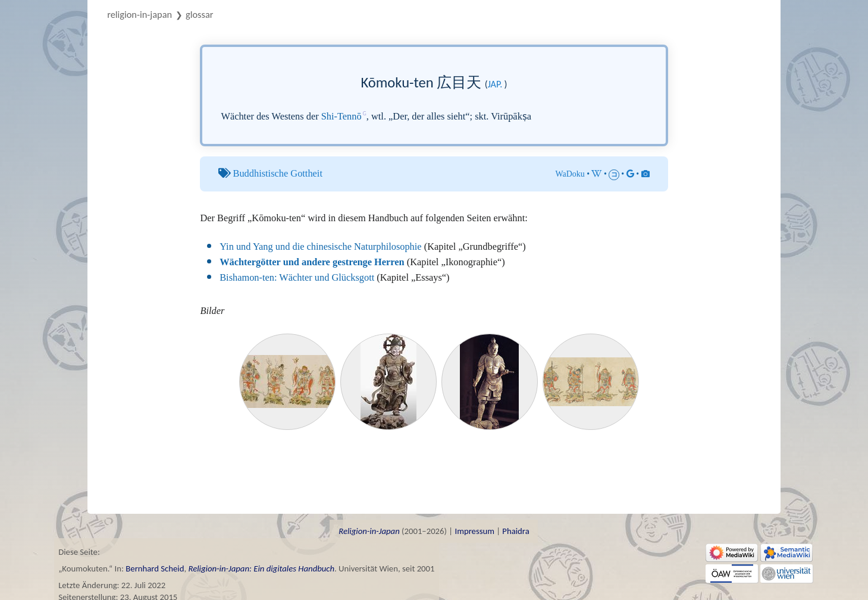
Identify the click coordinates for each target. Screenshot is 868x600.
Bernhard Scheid (155, 568)
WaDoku (570, 174)
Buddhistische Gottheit (278, 173)
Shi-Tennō (341, 116)
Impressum (474, 531)
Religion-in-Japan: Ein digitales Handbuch (261, 568)
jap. (495, 84)
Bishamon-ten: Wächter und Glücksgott (297, 277)
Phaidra (516, 531)
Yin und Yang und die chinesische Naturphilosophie (320, 246)
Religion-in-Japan (140, 14)
